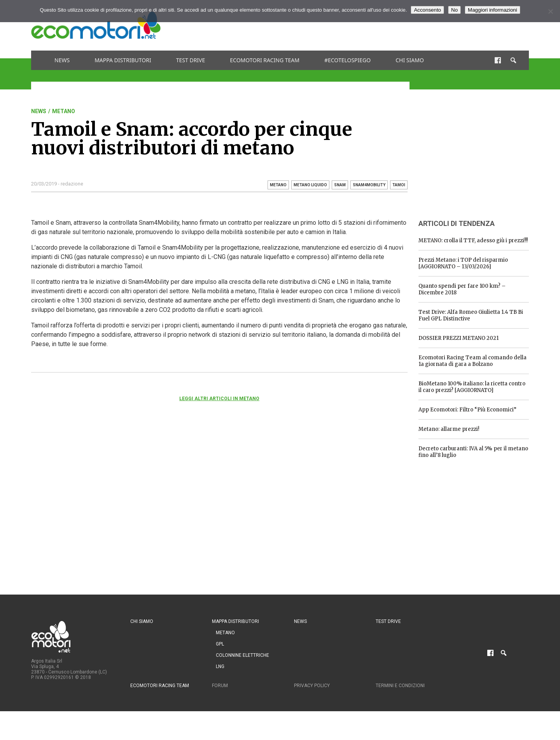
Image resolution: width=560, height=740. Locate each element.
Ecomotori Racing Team (265, 60)
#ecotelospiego (347, 60)
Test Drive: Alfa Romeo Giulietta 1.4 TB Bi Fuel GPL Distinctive (471, 315)
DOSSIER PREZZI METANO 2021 (458, 338)
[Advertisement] (387, 25)
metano (278, 185)
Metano (64, 111)
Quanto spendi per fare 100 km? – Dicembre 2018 (462, 289)
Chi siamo (410, 60)
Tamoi (399, 185)
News (62, 60)
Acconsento (427, 10)
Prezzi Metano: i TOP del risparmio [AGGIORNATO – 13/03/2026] (463, 263)
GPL (220, 644)
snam (340, 185)
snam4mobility (369, 185)
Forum (220, 686)
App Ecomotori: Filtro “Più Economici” (467, 410)
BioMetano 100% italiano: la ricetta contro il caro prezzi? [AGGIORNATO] (472, 387)
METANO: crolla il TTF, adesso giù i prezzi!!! (473, 241)
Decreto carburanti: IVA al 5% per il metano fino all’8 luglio (473, 452)
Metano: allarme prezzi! (449, 429)
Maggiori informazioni (493, 10)
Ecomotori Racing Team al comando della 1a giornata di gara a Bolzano (472, 361)
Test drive (191, 60)
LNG (220, 667)
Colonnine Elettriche (242, 655)
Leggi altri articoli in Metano (219, 399)
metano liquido (310, 185)
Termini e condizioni (400, 686)
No (454, 10)
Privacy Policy (312, 686)
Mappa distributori (123, 60)
